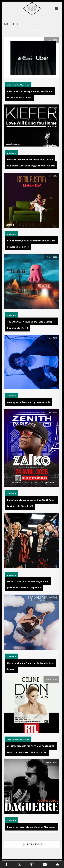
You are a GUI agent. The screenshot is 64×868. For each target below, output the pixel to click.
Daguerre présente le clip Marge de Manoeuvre (31, 827)
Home (27, 31)
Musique (25, 85)
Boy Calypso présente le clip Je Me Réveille (29, 402)
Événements (13, 85)
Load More (32, 844)
